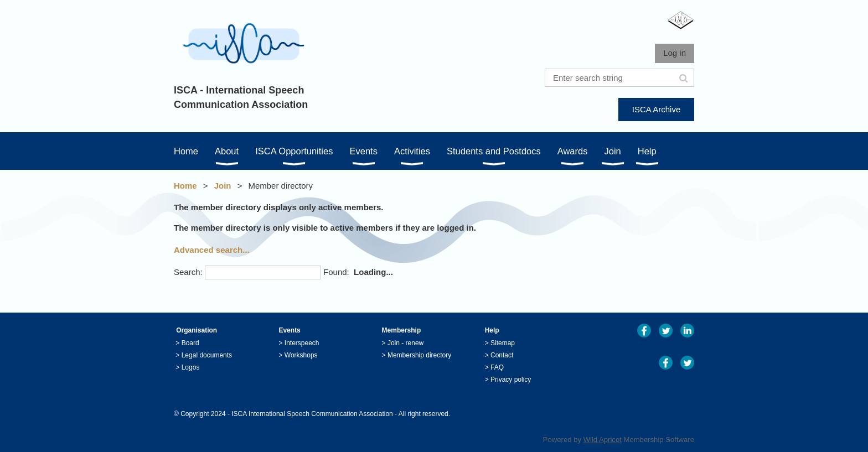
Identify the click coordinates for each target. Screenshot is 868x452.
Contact (502, 355)
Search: (188, 272)
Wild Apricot (603, 440)
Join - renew (405, 343)
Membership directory (419, 355)
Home (185, 186)
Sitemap (503, 343)
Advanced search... (212, 250)
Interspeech (302, 343)
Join (223, 186)
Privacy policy (511, 380)
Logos (191, 367)
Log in (675, 53)
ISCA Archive (657, 109)
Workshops (301, 355)
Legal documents (207, 355)
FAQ (497, 367)
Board (190, 343)
